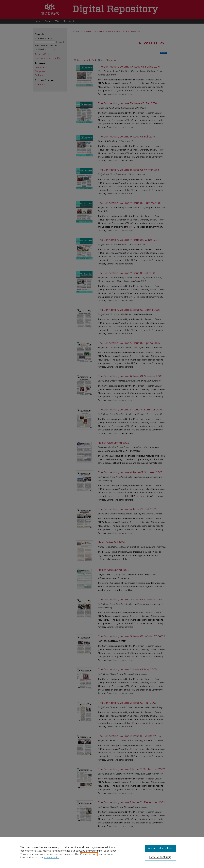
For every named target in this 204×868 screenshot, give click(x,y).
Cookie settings (89, 854)
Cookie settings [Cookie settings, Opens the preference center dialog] (160, 857)
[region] (102, 852)
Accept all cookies (160, 848)
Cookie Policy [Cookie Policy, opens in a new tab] (52, 858)
